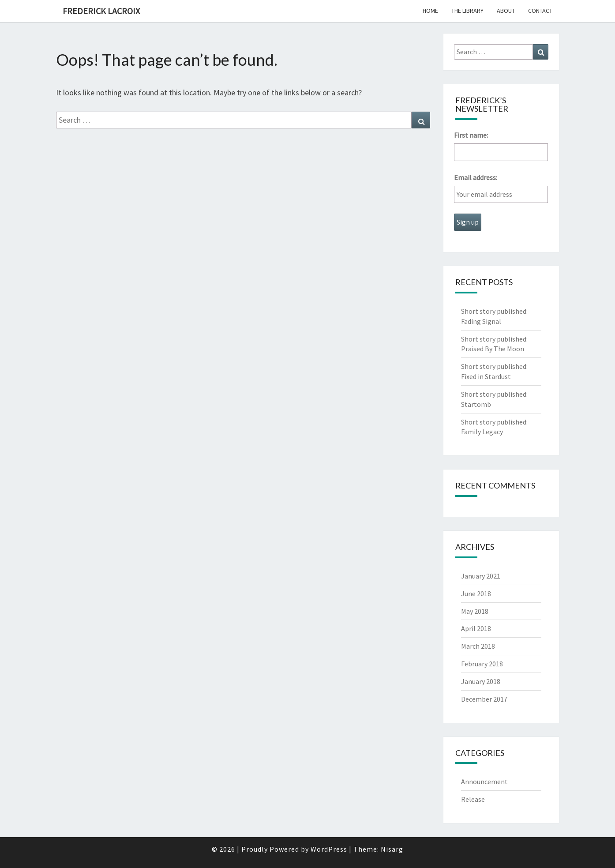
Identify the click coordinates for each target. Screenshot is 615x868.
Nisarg (392, 849)
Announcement (484, 782)
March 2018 (478, 646)
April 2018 (476, 628)
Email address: (476, 177)
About (506, 11)
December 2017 (484, 699)
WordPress (329, 849)
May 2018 (475, 611)
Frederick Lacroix (101, 11)
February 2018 (482, 664)
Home (430, 11)
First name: (471, 135)
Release (473, 799)
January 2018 (481, 681)
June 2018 (476, 594)
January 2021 (481, 576)
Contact (540, 11)
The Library (467, 11)
